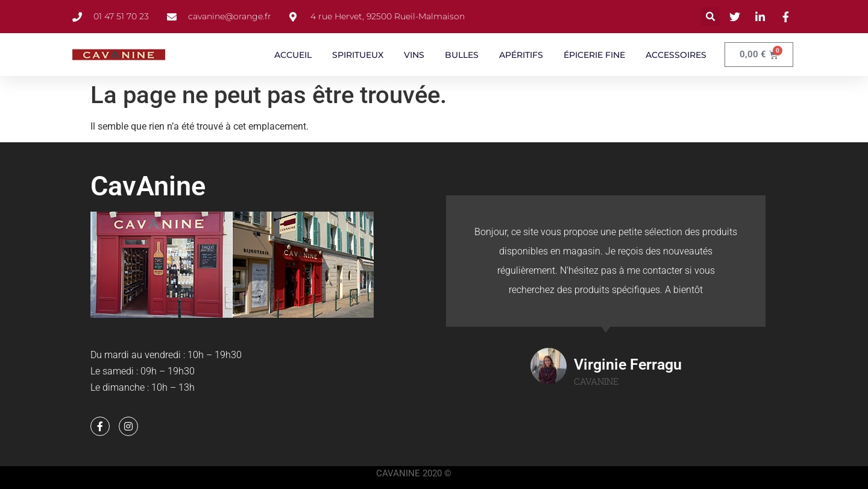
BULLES (462, 55)
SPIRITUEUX (358, 55)
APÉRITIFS (521, 55)
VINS (414, 55)
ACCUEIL (293, 55)
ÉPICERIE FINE (594, 55)
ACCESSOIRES (676, 55)
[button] (710, 17)
